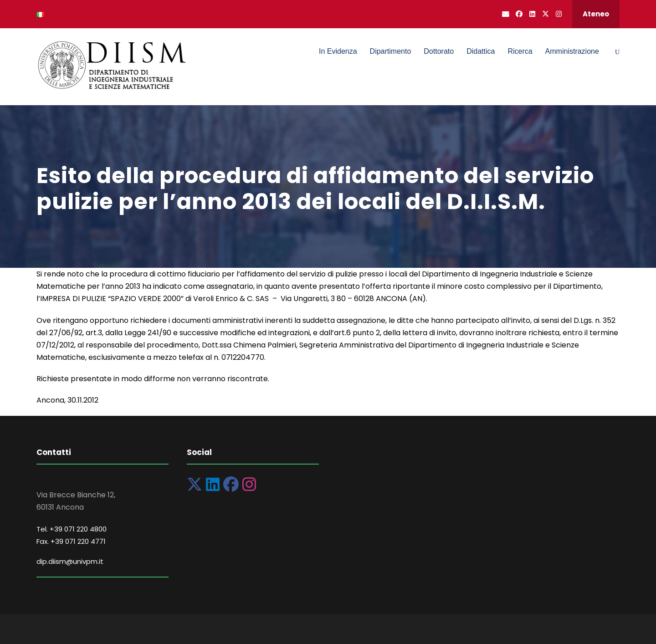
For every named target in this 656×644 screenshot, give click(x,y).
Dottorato (439, 51)
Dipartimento (391, 51)
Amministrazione (572, 51)
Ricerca (520, 51)
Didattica (481, 51)
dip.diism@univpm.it (70, 561)
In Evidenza (338, 51)
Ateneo (596, 14)
